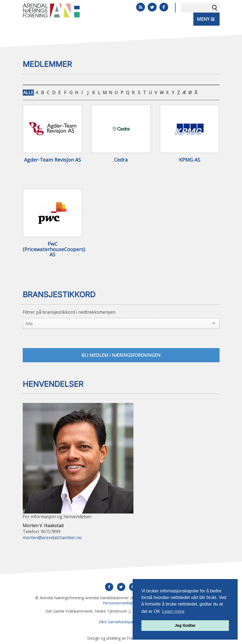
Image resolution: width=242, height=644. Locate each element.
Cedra (121, 160)
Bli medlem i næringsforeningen (121, 355)
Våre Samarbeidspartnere (121, 622)
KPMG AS (190, 160)
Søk (215, 8)
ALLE (28, 93)
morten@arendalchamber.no (52, 538)
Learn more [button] (173, 611)
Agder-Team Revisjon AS (53, 160)
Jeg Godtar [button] (185, 625)
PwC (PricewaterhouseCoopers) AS (53, 249)
